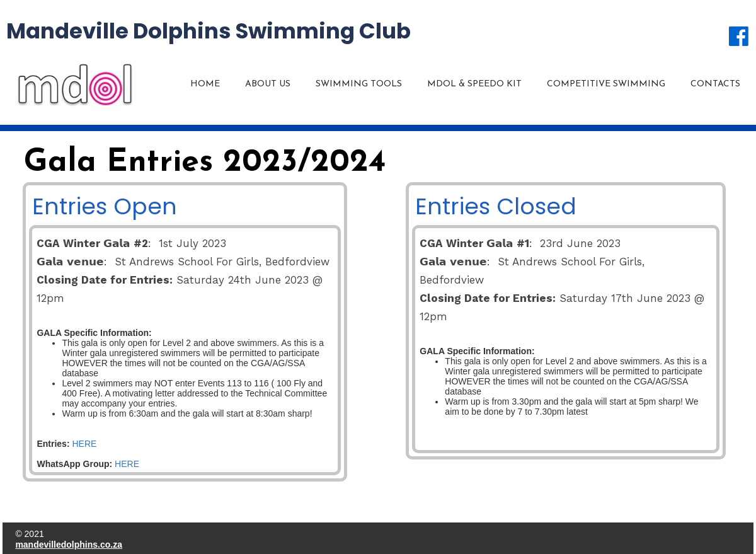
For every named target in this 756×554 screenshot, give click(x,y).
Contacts (715, 84)
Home (205, 84)
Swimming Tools (359, 84)
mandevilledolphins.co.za (69, 545)
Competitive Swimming (606, 84)
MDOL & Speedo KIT (474, 84)
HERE (84, 444)
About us (268, 84)
